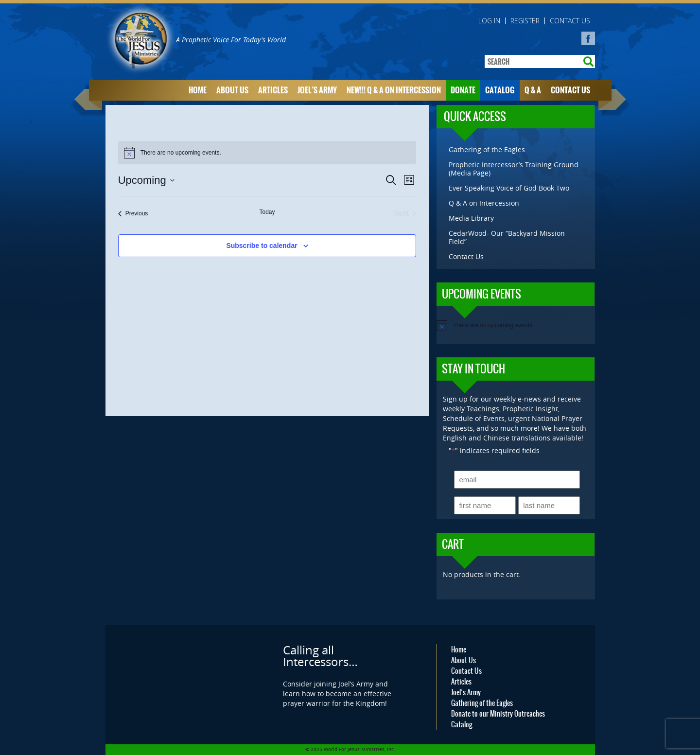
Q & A (533, 90)
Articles (273, 90)
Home (198, 90)
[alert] (267, 153)
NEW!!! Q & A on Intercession (394, 90)
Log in (489, 21)
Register (525, 21)
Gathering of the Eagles (487, 149)
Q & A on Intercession (484, 203)
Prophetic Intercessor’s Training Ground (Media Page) (514, 169)
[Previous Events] (133, 213)
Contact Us (570, 21)
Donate (463, 90)
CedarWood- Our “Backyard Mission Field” (507, 237)
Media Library (471, 218)
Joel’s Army (317, 90)
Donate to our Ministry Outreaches (498, 714)
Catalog (500, 90)
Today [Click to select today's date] (267, 212)
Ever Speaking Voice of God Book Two (509, 188)
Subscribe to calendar (262, 246)
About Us (232, 90)
